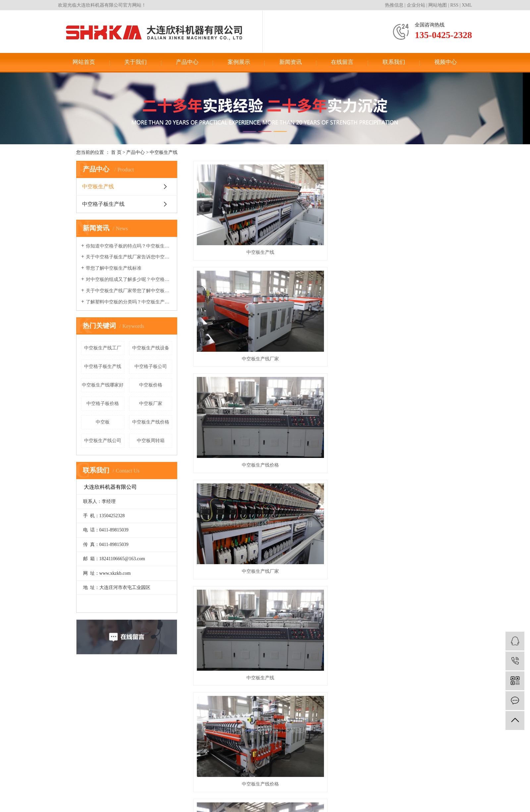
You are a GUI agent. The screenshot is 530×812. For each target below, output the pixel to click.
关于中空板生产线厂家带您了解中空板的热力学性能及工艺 (129, 291)
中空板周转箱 (151, 441)
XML (467, 5)
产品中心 (187, 62)
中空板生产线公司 (103, 441)
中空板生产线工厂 (103, 348)
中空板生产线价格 (151, 422)
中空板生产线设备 (151, 348)
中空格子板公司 (151, 366)
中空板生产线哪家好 (103, 385)
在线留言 (342, 62)
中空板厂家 (151, 404)
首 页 (116, 152)
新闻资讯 (291, 62)
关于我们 (135, 62)
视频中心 (446, 62)
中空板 (103, 422)
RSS (454, 5)
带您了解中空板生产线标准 (114, 268)
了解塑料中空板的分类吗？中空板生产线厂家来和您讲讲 (129, 302)
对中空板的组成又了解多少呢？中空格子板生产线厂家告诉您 (129, 279)
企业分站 (416, 5)
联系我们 (394, 62)
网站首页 (84, 62)
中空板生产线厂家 (323, 219)
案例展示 (239, 62)
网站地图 (438, 5)
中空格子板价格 (103, 404)
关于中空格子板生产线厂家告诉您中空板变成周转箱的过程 (129, 257)
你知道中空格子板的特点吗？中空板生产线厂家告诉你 (129, 246)
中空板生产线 (164, 152)
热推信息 (394, 5)
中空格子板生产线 (103, 204)
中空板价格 (151, 385)
